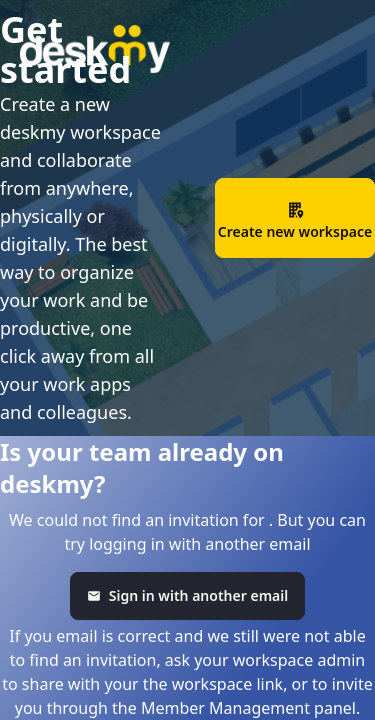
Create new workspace (295, 221)
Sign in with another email (187, 595)
